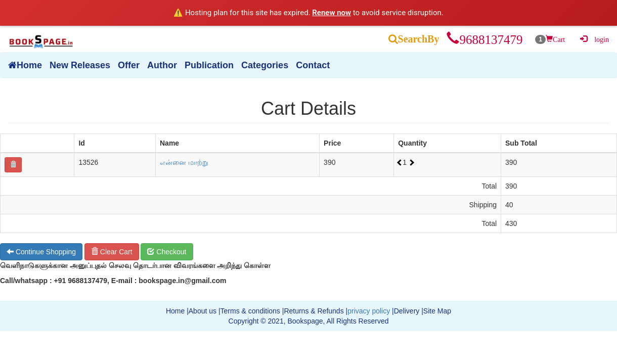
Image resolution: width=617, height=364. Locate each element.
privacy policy (369, 311)
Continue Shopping (41, 252)
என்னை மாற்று (184, 162)
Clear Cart (112, 252)
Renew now (332, 13)
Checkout (167, 252)
